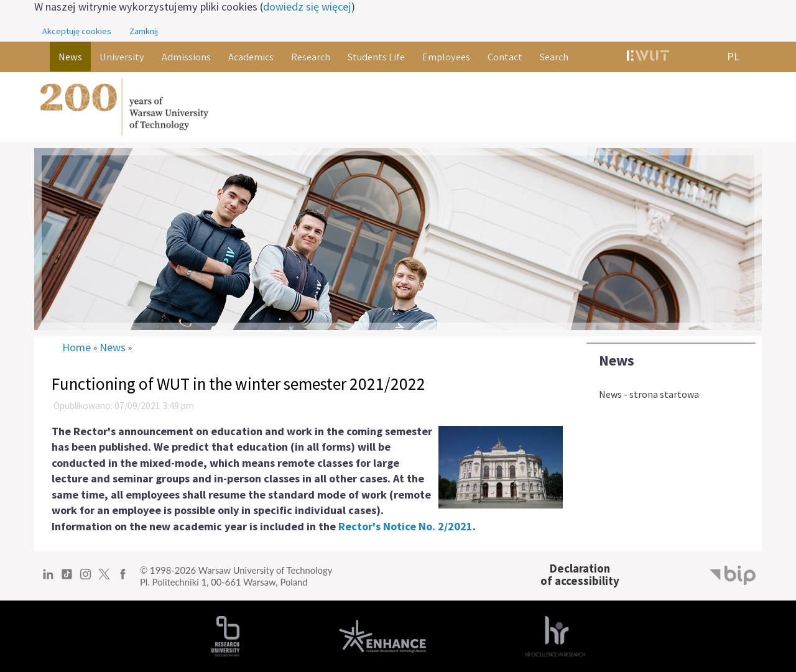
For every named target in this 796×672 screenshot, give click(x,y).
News (617, 360)
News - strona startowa (649, 394)
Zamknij (144, 31)
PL (733, 56)
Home (76, 348)
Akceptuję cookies (77, 31)
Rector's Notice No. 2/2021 (405, 526)
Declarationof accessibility (580, 575)
